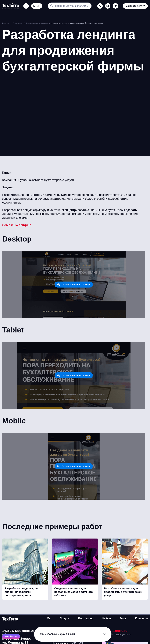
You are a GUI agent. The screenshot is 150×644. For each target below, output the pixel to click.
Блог (123, 618)
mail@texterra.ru (115, 631)
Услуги (65, 618)
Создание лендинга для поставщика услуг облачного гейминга (74, 592)
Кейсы (107, 618)
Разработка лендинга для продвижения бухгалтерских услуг (123, 592)
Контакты (141, 618)
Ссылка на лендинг (17, 225)
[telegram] (115, 6)
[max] (108, 6)
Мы (49, 618)
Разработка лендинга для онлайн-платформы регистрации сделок (22, 592)
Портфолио (86, 618)
